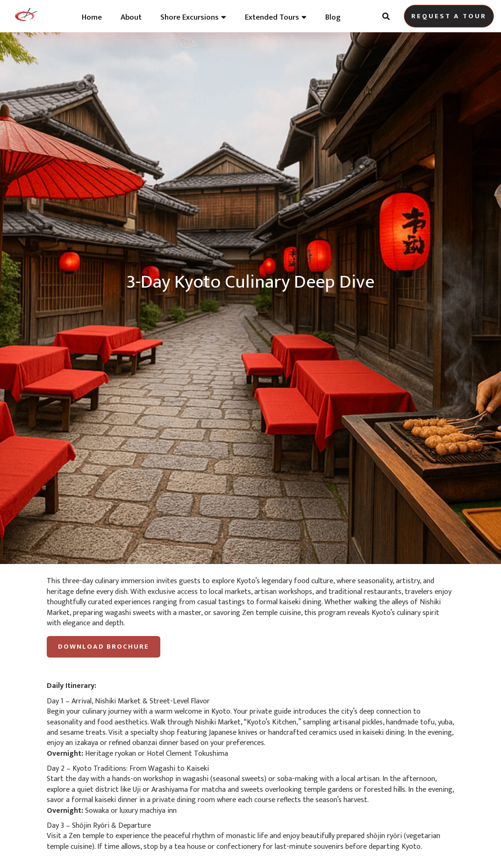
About (131, 17)
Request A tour (449, 16)
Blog (333, 17)
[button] (193, 15)
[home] (26, 16)
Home (92, 17)
